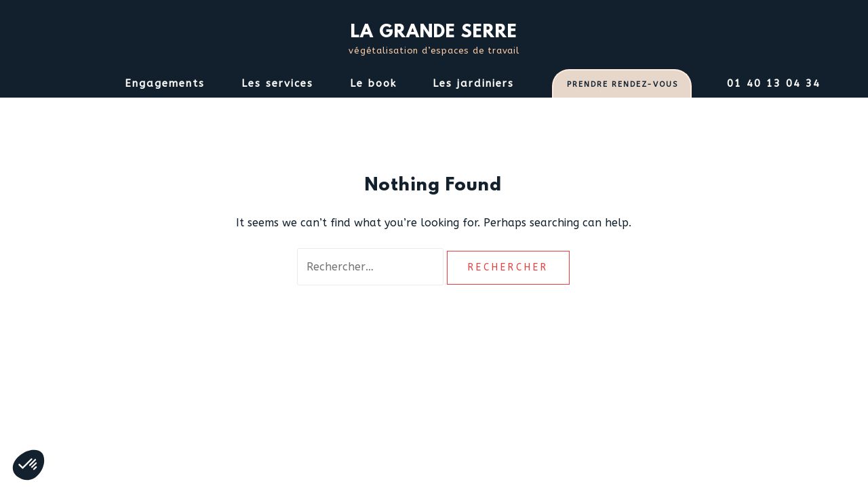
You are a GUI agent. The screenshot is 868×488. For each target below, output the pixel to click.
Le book (373, 83)
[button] (28, 465)
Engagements (165, 83)
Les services (277, 83)
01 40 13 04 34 (774, 83)
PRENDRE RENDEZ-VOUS (623, 84)
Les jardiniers (473, 83)
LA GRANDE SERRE (434, 33)
